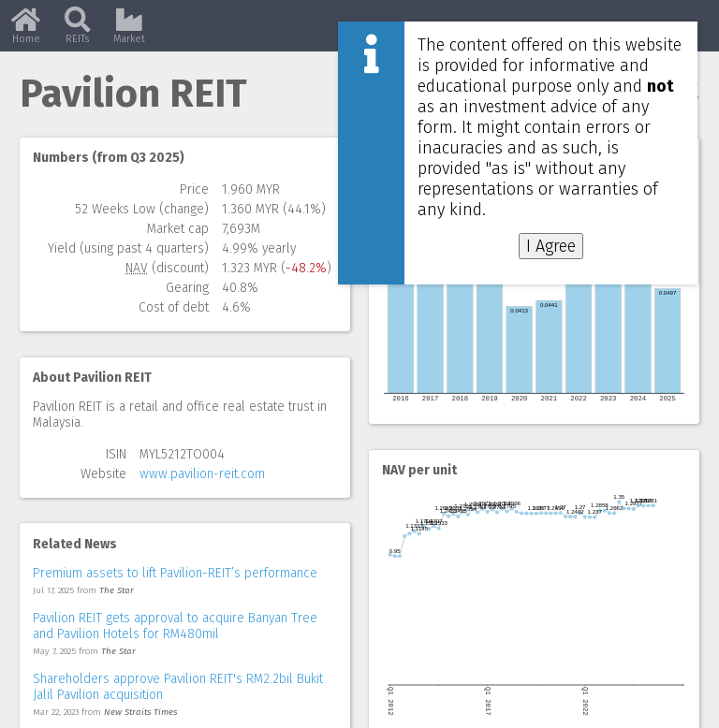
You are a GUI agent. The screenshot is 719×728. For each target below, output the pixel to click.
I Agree (551, 246)
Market (129, 32)
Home (26, 32)
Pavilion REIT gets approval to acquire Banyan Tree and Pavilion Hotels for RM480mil (175, 626)
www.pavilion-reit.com (202, 474)
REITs (78, 32)
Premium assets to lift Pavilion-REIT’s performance (175, 573)
